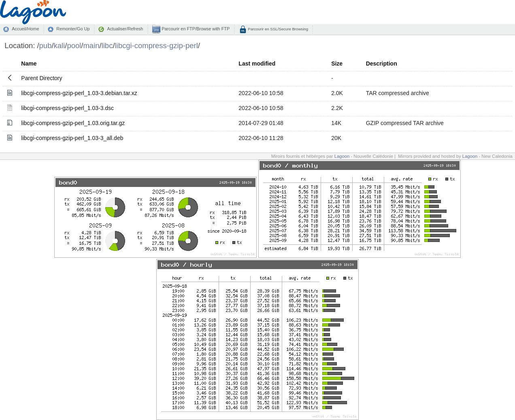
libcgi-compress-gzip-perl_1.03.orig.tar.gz (73, 123)
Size (337, 64)
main (91, 46)
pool (74, 46)
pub (46, 46)
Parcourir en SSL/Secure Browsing (278, 29)
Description (382, 64)
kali (60, 46)
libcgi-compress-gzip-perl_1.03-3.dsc (67, 108)
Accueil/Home (25, 29)
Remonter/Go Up (73, 29)
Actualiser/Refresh (125, 29)
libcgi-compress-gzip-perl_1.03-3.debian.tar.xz (79, 93)
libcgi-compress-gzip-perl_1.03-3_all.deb (72, 138)
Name (29, 64)
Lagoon (342, 156)
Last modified (257, 64)
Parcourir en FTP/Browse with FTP (195, 29)
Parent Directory (41, 78)
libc (107, 46)
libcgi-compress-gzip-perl (156, 46)
